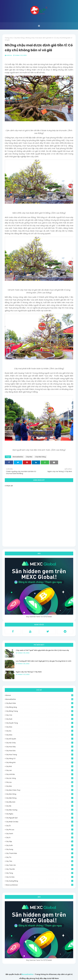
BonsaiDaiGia (18, 457)
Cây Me (39, 806)
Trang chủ (9, 38)
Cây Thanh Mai (39, 853)
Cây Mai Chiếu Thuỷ (39, 790)
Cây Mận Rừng (39, 798)
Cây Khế (39, 766)
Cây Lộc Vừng (39, 778)
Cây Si (39, 837)
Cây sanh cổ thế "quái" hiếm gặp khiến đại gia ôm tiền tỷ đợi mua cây (42, 650)
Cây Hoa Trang (39, 755)
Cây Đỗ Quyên (39, 739)
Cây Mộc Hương (39, 810)
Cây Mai (29, 457)
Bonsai (39, 695)
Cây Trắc (39, 861)
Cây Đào (39, 735)
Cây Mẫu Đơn (39, 802)
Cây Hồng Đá (39, 762)
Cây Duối (39, 719)
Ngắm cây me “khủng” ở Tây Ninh (29, 672)
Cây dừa (39, 727)
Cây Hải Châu (39, 743)
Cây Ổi (39, 826)
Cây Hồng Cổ (39, 758)
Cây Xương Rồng (39, 881)
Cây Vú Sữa (39, 877)
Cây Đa (39, 731)
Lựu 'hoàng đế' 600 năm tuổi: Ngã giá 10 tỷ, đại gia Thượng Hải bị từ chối (43, 661)
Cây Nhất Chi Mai (39, 822)
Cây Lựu (39, 782)
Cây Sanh (39, 834)
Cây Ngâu (39, 814)
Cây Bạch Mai (39, 703)
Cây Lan (39, 770)
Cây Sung (39, 849)
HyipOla (9, 55)
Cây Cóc (39, 715)
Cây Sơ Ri (39, 845)
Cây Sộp (39, 841)
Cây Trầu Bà (39, 869)
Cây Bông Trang (39, 711)
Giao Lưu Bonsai (39, 885)
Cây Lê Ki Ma (39, 774)
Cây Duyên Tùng (39, 723)
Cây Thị (39, 857)
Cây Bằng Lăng (39, 707)
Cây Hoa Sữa (39, 751)
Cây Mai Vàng (19, 38)
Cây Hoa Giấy (39, 747)
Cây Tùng (39, 873)
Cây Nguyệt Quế (39, 818)
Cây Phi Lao (39, 830)
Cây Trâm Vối (39, 865)
